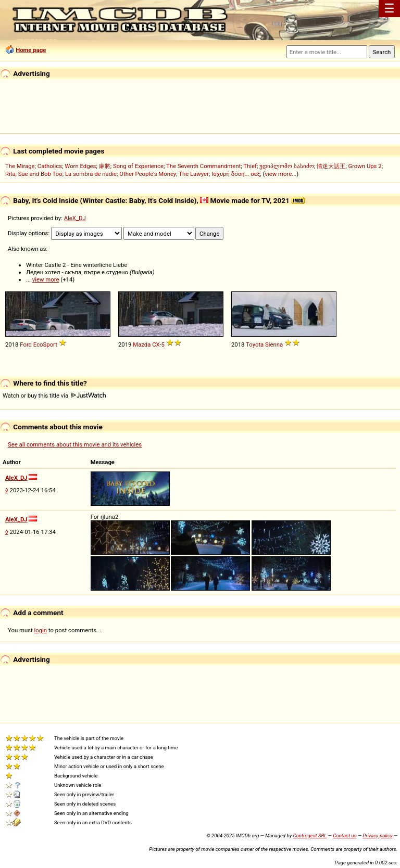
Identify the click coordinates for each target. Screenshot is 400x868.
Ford (26, 344)
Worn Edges (80, 166)
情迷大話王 (331, 166)
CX (156, 344)
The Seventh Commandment (203, 166)
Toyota (255, 344)
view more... (280, 174)
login (41, 630)
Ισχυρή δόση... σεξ (236, 174)
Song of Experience (138, 166)
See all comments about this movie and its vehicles (75, 444)
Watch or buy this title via (54, 395)
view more (46, 279)
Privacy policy (377, 835)
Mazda (142, 344)
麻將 (105, 166)
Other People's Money (148, 174)
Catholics (50, 166)
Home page (31, 50)
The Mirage (20, 166)
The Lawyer (194, 174)
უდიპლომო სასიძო (287, 166)
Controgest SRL (310, 835)
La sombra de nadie (91, 174)
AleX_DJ (75, 218)
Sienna (274, 344)
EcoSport (45, 344)
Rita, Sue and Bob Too (34, 174)
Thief (250, 166)
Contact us (345, 835)
